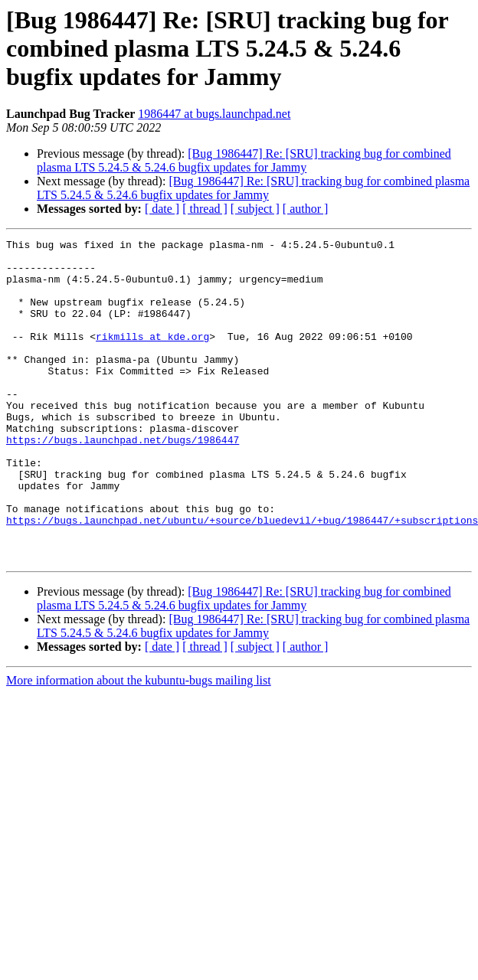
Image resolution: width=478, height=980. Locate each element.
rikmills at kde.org (152, 357)
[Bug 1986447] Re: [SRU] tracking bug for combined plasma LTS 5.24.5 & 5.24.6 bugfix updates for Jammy (244, 160)
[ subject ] (255, 209)
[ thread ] (205, 209)
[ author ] (306, 209)
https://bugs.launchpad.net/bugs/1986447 (123, 481)
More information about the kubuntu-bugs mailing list (139, 745)
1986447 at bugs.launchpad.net (214, 114)
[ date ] (162, 209)
